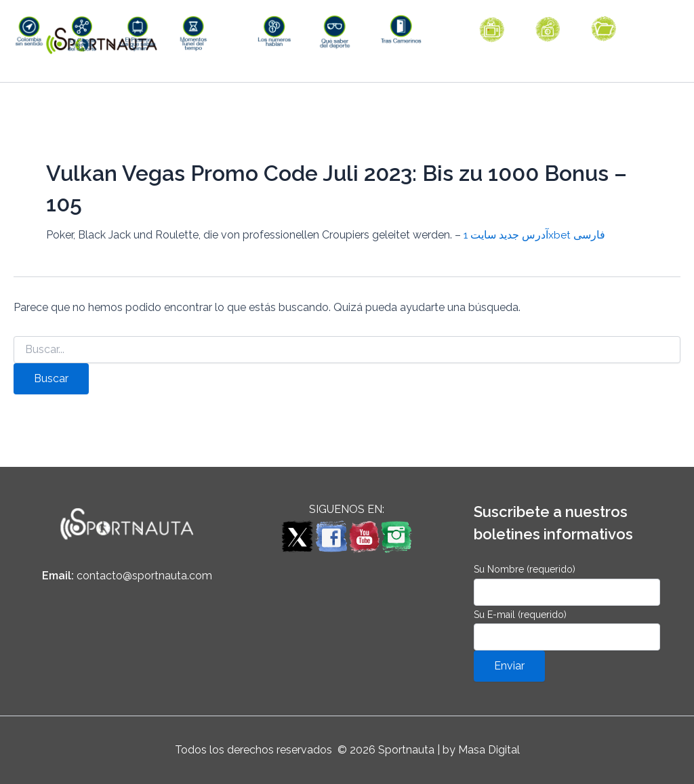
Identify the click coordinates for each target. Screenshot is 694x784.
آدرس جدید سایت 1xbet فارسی (535, 264)
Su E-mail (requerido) (567, 630)
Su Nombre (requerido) (567, 584)
